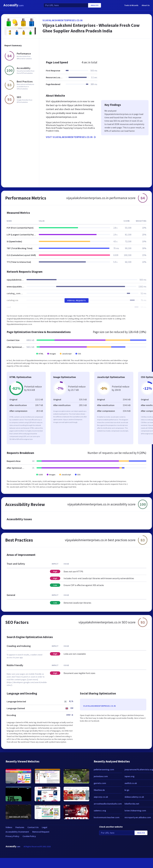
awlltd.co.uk (131, 783)
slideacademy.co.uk (134, 797)
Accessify (13, 5)
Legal (44, 827)
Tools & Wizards (131, 5)
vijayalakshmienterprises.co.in (63, 20)
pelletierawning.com (104, 769)
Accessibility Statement (17, 832)
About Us (146, 5)
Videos (9, 827)
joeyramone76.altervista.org (139, 769)
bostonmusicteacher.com (107, 817)
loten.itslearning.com (135, 810)
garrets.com (100, 783)
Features (20, 827)
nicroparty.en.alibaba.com (138, 817)
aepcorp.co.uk (101, 797)
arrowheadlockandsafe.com (108, 804)
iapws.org (129, 776)
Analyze (95, 5)
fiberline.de (99, 790)
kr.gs (127, 790)
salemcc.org (100, 810)
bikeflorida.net (132, 804)
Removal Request (41, 832)
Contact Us (33, 827)
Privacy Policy (12, 836)
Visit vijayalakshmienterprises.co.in (71, 137)
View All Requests (76, 300)
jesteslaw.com (101, 776)
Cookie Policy (29, 836)
